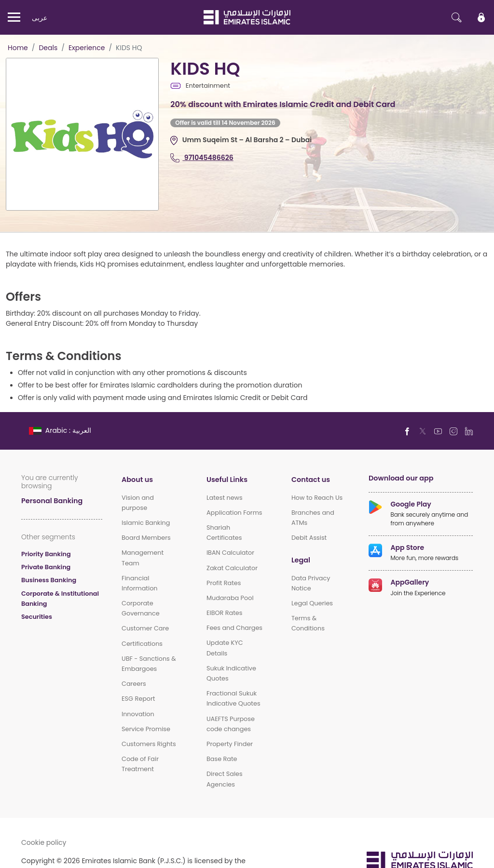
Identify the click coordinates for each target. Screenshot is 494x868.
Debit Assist (309, 538)
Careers (134, 684)
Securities (37, 617)
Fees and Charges (234, 628)
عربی (40, 18)
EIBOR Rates (225, 613)
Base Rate (222, 759)
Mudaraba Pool (230, 598)
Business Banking (49, 580)
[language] (61, 430)
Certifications (142, 644)
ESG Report (138, 699)
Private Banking (46, 567)
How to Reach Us (317, 498)
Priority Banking (46, 554)
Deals (48, 47)
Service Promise (146, 729)
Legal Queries (312, 603)
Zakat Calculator (232, 568)
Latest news (225, 498)
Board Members (146, 538)
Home (18, 47)
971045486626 (202, 157)
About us (137, 479)
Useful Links (227, 479)
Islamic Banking (146, 523)
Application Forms (234, 513)
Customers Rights (149, 744)
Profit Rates (224, 583)
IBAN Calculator (230, 553)
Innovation (138, 714)
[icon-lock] (481, 17)
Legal (301, 560)
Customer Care (145, 628)
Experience (87, 47)
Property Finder (230, 744)
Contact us (311, 479)
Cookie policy (44, 842)
